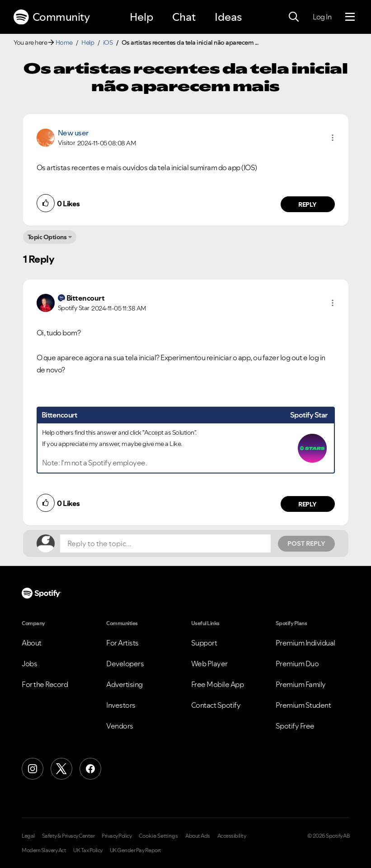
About (32, 643)
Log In (322, 17)
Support (204, 643)
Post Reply (306, 543)
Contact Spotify (216, 705)
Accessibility (232, 836)
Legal (28, 836)
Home (64, 42)
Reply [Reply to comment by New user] (308, 204)
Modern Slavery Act (44, 850)
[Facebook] (90, 769)
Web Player (209, 664)
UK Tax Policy (88, 850)
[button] (333, 138)
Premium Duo (297, 664)
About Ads (198, 836)
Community (52, 17)
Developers (125, 664)
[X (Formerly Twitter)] (61, 769)
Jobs (29, 664)
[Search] (294, 17)
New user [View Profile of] (73, 133)
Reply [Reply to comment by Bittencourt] (308, 504)
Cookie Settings (158, 836)
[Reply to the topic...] (165, 543)
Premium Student (303, 705)
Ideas (228, 17)
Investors (121, 705)
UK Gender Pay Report (136, 850)
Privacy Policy (117, 836)
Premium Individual (305, 643)
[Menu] (350, 17)
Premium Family (301, 684)
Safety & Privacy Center (68, 836)
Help (141, 17)
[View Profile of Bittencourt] (86, 298)
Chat (184, 17)
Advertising (124, 684)
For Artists (122, 643)
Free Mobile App (218, 684)
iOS (108, 42)
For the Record (45, 684)
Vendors (120, 726)
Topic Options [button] (47, 237)
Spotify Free (295, 726)
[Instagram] (33, 769)
